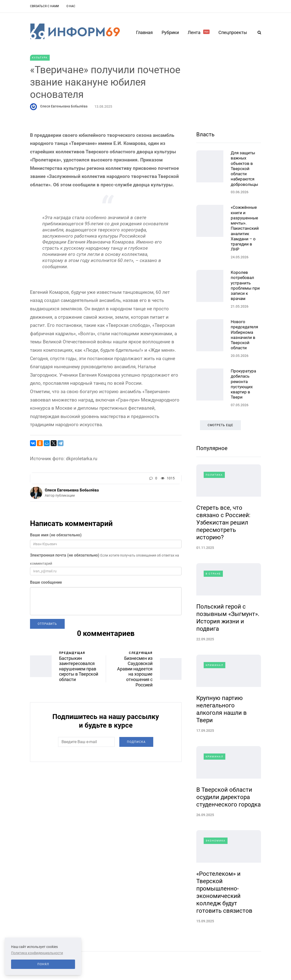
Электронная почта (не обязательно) (65, 555)
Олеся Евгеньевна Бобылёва (64, 106)
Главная (144, 32)
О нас (71, 6)
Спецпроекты (233, 32)
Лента (199, 32)
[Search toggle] (258, 32)
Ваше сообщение (46, 582)
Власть (205, 134)
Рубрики (170, 32)
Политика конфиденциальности (37, 953)
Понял (43, 964)
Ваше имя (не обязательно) (56, 535)
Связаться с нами (45, 6)
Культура (40, 58)
